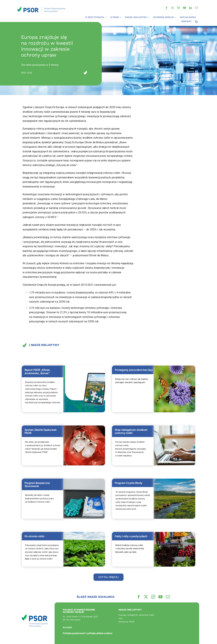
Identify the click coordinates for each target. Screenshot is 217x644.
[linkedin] (190, 8)
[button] (196, 22)
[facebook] (167, 8)
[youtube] (185, 8)
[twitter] (172, 8)
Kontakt (67, 627)
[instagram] (178, 8)
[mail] (196, 8)
